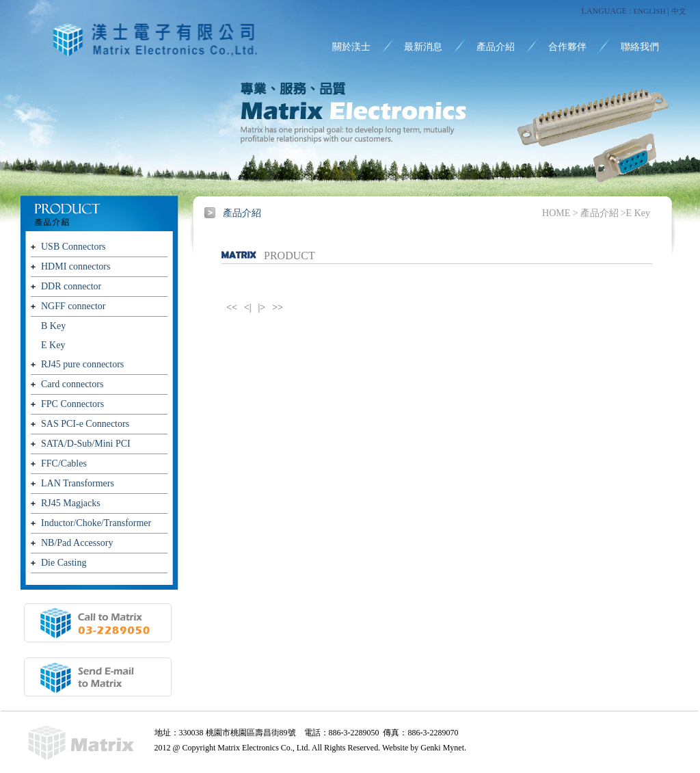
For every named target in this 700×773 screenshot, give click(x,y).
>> (278, 307)
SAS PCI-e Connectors (85, 424)
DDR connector (71, 286)
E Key (53, 345)
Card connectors (72, 384)
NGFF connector (73, 306)
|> (262, 307)
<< (232, 307)
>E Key (635, 213)
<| (248, 307)
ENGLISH (650, 11)
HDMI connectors (76, 266)
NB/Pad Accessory (77, 543)
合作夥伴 (567, 47)
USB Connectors (73, 247)
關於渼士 (351, 47)
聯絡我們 (640, 47)
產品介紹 (496, 47)
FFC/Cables (64, 463)
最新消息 (423, 47)
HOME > (560, 213)
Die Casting (64, 563)
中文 (679, 11)
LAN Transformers (78, 483)
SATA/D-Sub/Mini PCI (86, 444)
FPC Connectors (72, 404)
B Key (53, 326)
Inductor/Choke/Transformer (96, 523)
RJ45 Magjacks (71, 503)
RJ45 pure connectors (82, 364)
